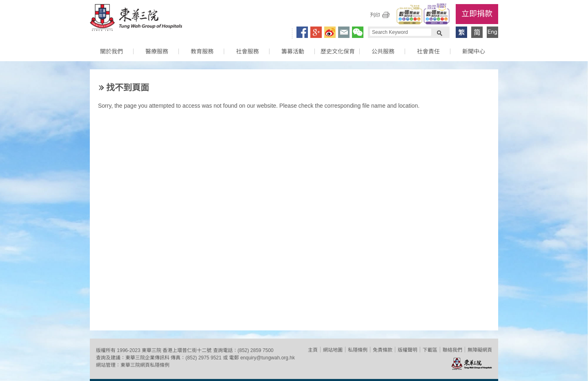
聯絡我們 (452, 350)
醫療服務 (157, 51)
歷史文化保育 (338, 51)
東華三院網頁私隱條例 (145, 365)
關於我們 (111, 51)
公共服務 (383, 51)
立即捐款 (477, 14)
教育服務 (202, 51)
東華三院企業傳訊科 (147, 358)
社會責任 (428, 51)
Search (439, 32)
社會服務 (247, 51)
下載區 (430, 350)
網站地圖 (333, 350)
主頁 (313, 350)
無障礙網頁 (480, 350)
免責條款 (383, 350)
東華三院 (136, 19)
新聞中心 (474, 51)
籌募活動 (293, 51)
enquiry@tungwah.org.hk (267, 358)
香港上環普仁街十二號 (187, 350)
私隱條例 (358, 350)
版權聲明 (408, 350)
